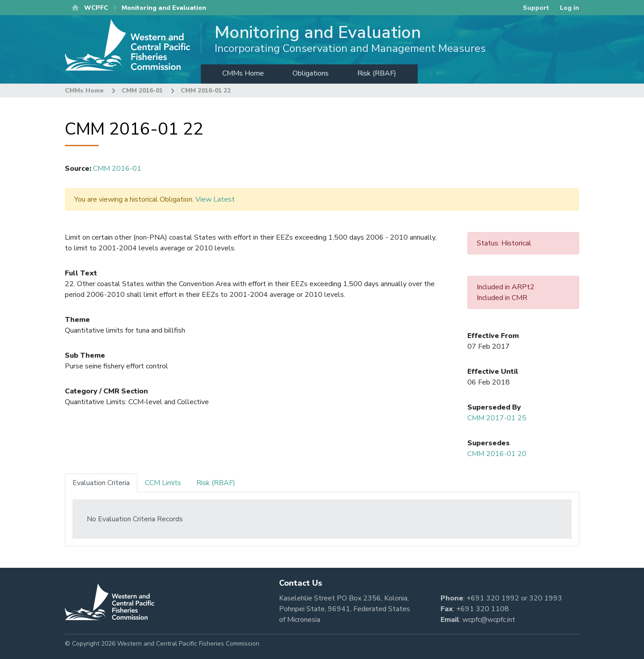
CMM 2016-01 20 (497, 454)
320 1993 (546, 598)
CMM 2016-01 (142, 91)
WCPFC (96, 8)
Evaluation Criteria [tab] (101, 483)
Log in (570, 8)
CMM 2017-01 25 (497, 418)
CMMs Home (243, 73)
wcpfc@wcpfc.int (489, 620)
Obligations (311, 73)
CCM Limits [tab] (163, 483)
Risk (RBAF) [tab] (216, 483)
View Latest (215, 199)
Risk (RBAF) (377, 73)
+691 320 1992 (493, 598)
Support (536, 8)
